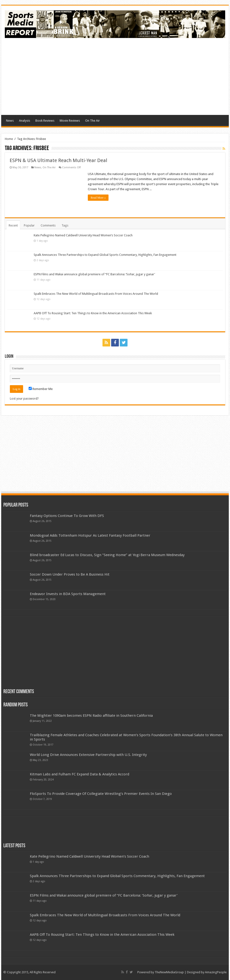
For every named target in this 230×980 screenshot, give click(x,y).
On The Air (93, 121)
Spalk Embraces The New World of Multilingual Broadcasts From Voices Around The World (96, 294)
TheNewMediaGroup (169, 972)
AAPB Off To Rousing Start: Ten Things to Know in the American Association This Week (93, 313)
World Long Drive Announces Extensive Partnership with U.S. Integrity (88, 755)
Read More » (98, 198)
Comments (48, 225)
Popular (29, 225)
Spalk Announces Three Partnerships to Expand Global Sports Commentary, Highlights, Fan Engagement (105, 255)
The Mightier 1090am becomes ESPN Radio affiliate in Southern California (91, 716)
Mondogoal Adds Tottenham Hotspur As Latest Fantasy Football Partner (90, 535)
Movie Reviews (70, 121)
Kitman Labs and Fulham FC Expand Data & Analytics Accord (80, 774)
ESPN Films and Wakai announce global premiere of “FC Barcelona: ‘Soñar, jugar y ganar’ (94, 274)
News (10, 121)
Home (9, 139)
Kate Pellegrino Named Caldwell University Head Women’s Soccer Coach (83, 235)
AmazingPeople (216, 972)
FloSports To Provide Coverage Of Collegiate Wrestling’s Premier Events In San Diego (101, 794)
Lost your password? (24, 399)
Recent (13, 225)
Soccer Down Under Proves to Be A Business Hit (70, 574)
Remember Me (41, 389)
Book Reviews (45, 121)
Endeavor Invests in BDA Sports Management (68, 594)
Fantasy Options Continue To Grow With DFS (67, 516)
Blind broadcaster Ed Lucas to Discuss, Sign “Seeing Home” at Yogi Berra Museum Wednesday (107, 555)
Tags (65, 225)
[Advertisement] (115, 76)
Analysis (25, 121)
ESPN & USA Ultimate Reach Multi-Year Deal (58, 160)
